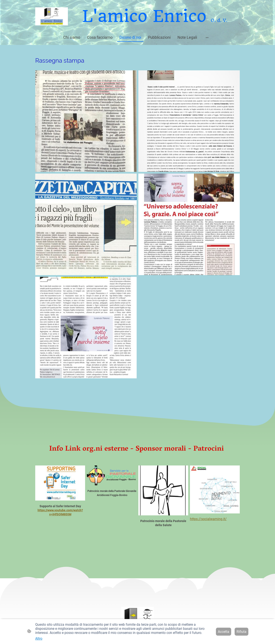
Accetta (224, 632)
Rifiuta (241, 632)
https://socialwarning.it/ (208, 519)
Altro (39, 639)
